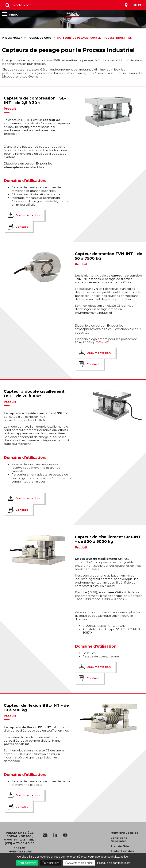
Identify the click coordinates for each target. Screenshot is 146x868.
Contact (22, 227)
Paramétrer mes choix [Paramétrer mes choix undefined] (79, 863)
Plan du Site (120, 846)
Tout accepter (27, 863)
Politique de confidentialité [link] (114, 863)
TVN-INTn (103, 342)
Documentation (27, 215)
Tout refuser (51, 863)
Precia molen (12, 38)
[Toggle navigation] (126, 5)
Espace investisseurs (20, 850)
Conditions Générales (119, 839)
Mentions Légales (124, 833)
